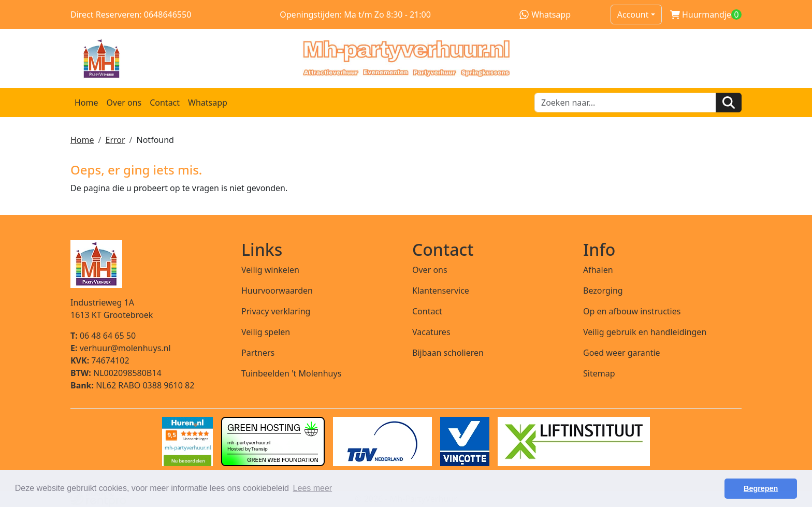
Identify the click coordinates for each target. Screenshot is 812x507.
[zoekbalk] (625, 103)
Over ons (124, 103)
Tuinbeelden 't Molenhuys (291, 373)
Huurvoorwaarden (277, 291)
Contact (165, 103)
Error (115, 140)
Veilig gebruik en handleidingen (645, 332)
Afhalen (598, 270)
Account (633, 15)
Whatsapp (545, 15)
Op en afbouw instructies (632, 311)
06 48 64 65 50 (103, 336)
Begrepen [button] (761, 488)
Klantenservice (441, 291)
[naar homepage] (406, 59)
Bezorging (603, 291)
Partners (258, 353)
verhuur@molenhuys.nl (121, 348)
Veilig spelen (266, 332)
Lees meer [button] (313, 488)
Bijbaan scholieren (448, 353)
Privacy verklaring (276, 311)
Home (86, 103)
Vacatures (431, 332)
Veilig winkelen (270, 270)
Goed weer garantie (622, 353)
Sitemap (599, 373)
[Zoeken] (729, 103)
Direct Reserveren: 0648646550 (131, 15)
